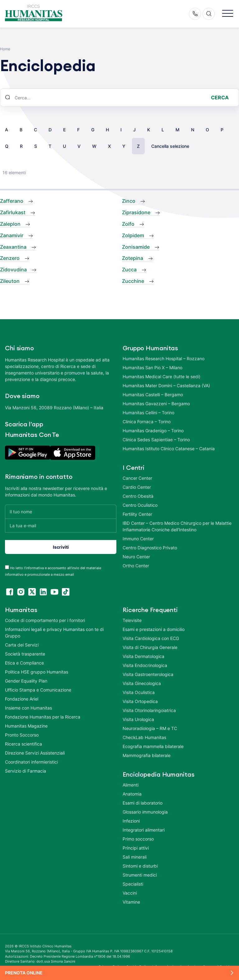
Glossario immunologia (145, 810)
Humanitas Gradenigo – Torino (153, 431)
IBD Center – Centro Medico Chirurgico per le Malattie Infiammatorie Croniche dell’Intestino (177, 526)
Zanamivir (12, 235)
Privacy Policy (111, 965)
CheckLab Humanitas (144, 735)
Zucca (129, 270)
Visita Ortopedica (140, 699)
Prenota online (24, 973)
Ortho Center (136, 566)
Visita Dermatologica (143, 654)
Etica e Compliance (24, 661)
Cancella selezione (170, 146)
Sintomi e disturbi (140, 864)
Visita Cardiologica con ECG (151, 636)
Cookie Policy (138, 965)
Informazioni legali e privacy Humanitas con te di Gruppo (54, 630)
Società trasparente (25, 652)
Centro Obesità (138, 496)
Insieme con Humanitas (28, 706)
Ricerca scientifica (23, 742)
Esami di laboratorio (143, 801)
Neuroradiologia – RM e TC (150, 726)
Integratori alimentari (144, 828)
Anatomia (132, 792)
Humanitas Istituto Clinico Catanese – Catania (169, 449)
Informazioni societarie (172, 965)
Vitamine (131, 900)
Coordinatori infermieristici (31, 760)
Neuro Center (136, 557)
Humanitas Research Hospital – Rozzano (164, 358)
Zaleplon (10, 224)
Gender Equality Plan (26, 679)
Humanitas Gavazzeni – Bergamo (156, 404)
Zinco (129, 201)
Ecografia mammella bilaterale (153, 744)
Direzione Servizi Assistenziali (35, 751)
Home (5, 49)
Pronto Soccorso (22, 733)
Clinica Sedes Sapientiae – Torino (156, 440)
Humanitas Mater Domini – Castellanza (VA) (166, 386)
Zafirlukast (13, 212)
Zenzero (10, 258)
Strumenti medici (140, 873)
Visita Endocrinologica (145, 663)
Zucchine (133, 281)
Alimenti (131, 783)
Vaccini (130, 891)
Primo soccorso (138, 837)
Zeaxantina (13, 247)
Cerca (220, 98)
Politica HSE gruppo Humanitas (37, 670)
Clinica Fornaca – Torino (147, 422)
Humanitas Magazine (26, 724)
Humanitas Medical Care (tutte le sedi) (162, 377)
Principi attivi (136, 846)
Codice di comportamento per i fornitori (45, 618)
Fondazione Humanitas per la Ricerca (43, 715)
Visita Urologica (138, 717)
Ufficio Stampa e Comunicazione (38, 688)
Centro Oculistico (140, 505)
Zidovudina (13, 270)
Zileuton (10, 281)
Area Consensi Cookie (213, 965)
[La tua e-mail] (61, 526)
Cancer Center (137, 478)
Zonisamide (136, 247)
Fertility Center (137, 514)
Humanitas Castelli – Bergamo (153, 395)
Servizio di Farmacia (26, 769)
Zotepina (133, 258)
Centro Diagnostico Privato (150, 548)
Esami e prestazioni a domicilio (154, 627)
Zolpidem (133, 235)
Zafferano (12, 201)
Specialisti (133, 882)
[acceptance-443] (7, 565)
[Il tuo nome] (61, 512)
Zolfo (128, 224)
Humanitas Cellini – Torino (148, 413)
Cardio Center (137, 487)
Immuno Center (138, 539)
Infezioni (131, 819)
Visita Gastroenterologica (148, 672)
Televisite (132, 618)
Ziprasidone (136, 212)
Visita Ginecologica (142, 681)
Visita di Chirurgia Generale (150, 645)
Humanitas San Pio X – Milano (152, 367)
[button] (228, 14)
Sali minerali (135, 855)
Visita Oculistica (139, 690)
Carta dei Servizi (22, 643)
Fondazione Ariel (22, 697)
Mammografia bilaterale (147, 753)
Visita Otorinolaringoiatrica (149, 708)
